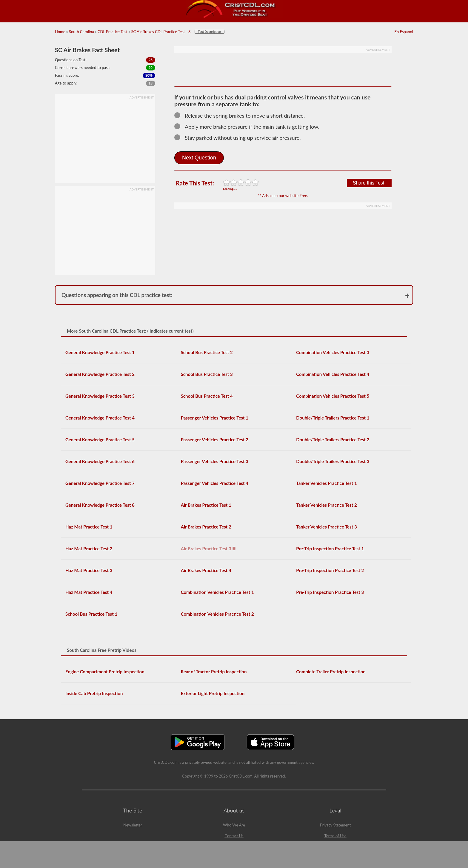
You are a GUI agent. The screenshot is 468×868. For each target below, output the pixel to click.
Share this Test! (369, 183)
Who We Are (234, 825)
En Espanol (404, 32)
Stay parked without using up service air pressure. (240, 138)
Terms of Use (335, 836)
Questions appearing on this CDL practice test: (117, 295)
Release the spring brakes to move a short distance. (242, 116)
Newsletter (133, 825)
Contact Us (234, 836)
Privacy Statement (335, 825)
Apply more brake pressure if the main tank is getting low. (250, 127)
